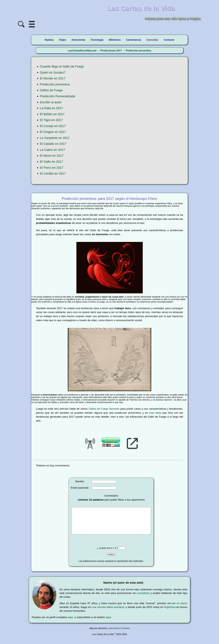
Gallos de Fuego (51, 90)
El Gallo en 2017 (52, 162)
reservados (113, 634)
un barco (182, 609)
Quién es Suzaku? (53, 72)
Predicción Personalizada (58, 96)
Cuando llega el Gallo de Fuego (62, 66)
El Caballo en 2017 (53, 144)
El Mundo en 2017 (53, 78)
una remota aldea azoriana (108, 613)
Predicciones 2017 (111, 51)
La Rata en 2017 (52, 108)
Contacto (125, 634)
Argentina (170, 613)
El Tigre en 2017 (51, 120)
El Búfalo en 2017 (52, 114)
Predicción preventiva (138, 51)
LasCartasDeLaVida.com (82, 51)
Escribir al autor (51, 102)
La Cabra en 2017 (52, 150)
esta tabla (155, 413)
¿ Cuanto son (104, 554)
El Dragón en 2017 (53, 132)
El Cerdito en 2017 (53, 174)
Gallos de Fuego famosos (104, 409)
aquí (70, 623)
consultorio (143, 599)
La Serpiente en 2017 (55, 138)
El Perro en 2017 (52, 168)
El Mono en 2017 (52, 156)
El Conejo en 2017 (53, 126)
